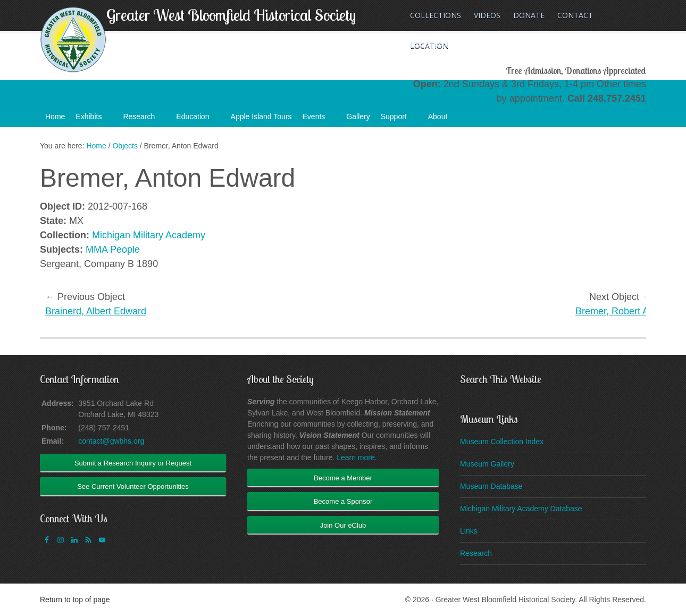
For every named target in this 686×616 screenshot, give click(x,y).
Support (399, 120)
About (443, 120)
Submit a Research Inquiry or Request (133, 463)
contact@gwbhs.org (111, 441)
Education (198, 120)
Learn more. (357, 457)
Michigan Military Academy (149, 235)
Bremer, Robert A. (613, 311)
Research (144, 120)
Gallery (358, 116)
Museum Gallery (487, 464)
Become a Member (343, 478)
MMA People (113, 249)
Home (55, 116)
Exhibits (94, 120)
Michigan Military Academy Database (521, 509)
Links (469, 531)
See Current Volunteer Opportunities (133, 486)
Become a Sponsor (343, 501)
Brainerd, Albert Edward (96, 311)
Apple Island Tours (261, 116)
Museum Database (491, 486)
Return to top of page (75, 600)
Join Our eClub (343, 525)
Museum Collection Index (502, 442)
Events (319, 120)
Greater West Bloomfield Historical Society (231, 15)
